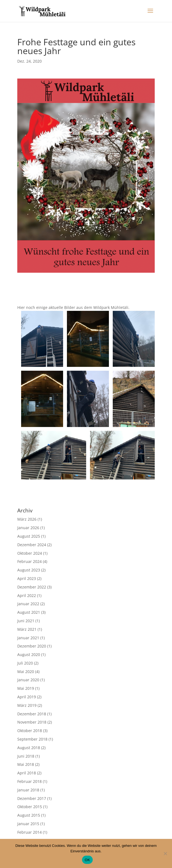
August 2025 (29, 536)
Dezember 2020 (32, 646)
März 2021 (27, 629)
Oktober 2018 (30, 731)
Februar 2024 (29, 561)
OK (87, 860)
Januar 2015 (28, 824)
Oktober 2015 (30, 807)
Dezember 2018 (32, 714)
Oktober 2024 (30, 553)
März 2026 (27, 519)
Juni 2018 (26, 756)
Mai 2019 (26, 688)
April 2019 (27, 697)
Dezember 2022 (32, 587)
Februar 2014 (29, 832)
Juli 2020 (25, 663)
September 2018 (32, 739)
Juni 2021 (26, 621)
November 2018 (32, 722)
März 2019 (27, 705)
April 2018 (27, 773)
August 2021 (29, 612)
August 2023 (29, 570)
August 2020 (29, 655)
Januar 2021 (28, 638)
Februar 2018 (29, 781)
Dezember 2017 (32, 798)
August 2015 (29, 815)
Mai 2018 (26, 764)
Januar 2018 (28, 790)
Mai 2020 (26, 672)
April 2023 (27, 578)
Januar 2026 (28, 528)
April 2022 (27, 595)
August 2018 (29, 748)
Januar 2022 (28, 604)
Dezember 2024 (32, 545)
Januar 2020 (28, 680)
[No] (165, 853)
